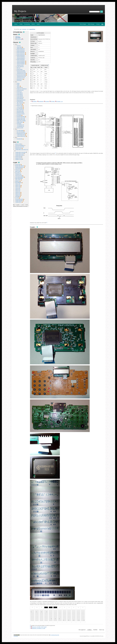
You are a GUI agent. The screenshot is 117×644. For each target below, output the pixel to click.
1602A (18, 83)
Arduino (16, 24)
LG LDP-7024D (20, 130)
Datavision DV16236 (21, 100)
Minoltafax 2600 (20, 111)
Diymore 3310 (18, 174)
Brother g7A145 (20, 65)
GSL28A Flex (20, 139)
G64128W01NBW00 (20, 177)
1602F (18, 85)
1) (48, 65)
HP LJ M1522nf (20, 103)
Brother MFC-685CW (20, 166)
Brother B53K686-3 (21, 61)
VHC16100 (19, 80)
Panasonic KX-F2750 (20, 147)
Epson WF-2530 (19, 176)
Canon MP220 (20, 94)
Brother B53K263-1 (21, 50)
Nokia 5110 (18, 192)
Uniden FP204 (18, 158)
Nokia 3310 (18, 191)
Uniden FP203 (18, 156)
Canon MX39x (18, 169)
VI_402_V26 (19, 39)
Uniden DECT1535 (21, 135)
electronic (24, 29)
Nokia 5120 (18, 194)
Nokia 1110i (18, 185)
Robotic (33, 24)
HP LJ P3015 (18, 180)
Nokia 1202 (18, 187)
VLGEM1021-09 (20, 125)
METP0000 (18, 38)
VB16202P (19, 124)
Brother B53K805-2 (21, 62)
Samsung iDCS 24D (21, 118)
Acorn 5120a (18, 164)
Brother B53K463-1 (21, 57)
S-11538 (17, 198)
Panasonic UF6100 (21, 114)
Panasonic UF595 (20, 112)
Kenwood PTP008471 (20, 145)
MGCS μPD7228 (20, 110)
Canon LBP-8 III (20, 67)
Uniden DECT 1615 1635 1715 (22, 150)
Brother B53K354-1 (21, 54)
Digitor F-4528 (18, 144)
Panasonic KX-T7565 (21, 72)
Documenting (27, 24)
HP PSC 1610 (20, 105)
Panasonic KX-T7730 (21, 73)
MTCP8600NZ (18, 182)
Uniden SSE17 (18, 202)
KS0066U (35, 101)
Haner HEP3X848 (19, 178)
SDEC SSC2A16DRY (21, 121)
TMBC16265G (20, 122)
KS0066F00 (41, 101)
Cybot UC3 (18, 170)
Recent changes (83, 24)
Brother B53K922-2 (20, 167)
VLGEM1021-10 (20, 126)
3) (47, 222)
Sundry (38, 24)
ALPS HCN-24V (20, 90)
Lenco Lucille (20, 107)
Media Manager (91, 24)
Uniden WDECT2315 (21, 136)
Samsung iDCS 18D (21, 119)
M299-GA (17, 181)
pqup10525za (32, 29)
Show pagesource (82, 630)
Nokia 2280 (18, 188)
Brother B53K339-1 (21, 53)
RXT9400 (17, 196)
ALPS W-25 (19, 92)
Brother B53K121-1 (21, 48)
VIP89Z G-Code (19, 159)
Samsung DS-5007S (21, 116)
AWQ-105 (18, 36)
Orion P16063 (20, 69)
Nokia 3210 (18, 189)
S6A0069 (47, 101)
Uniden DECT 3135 (20, 154)
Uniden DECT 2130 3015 (21, 152)
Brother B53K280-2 (21, 51)
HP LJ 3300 (19, 104)
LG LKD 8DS (20, 108)
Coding (21, 24)
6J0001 (18, 86)
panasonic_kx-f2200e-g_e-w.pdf (39, 628)
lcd (28, 29)
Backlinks (95, 630)
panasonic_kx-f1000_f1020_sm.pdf (39, 627)
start (20, 29)
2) (55, 153)
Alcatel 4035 (19, 87)
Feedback (90, 630)
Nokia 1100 (18, 184)
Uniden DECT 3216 (20, 155)
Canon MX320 (20, 97)
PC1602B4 (19, 115)
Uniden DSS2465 (19, 201)
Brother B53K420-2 (21, 55)
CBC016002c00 (20, 98)
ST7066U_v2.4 (60, 101)
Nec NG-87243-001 (21, 132)
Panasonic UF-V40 (21, 78)
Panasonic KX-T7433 (21, 133)
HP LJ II (19, 68)
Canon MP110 (20, 93)
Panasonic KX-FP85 (21, 71)
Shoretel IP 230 (18, 148)
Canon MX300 (20, 96)
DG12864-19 (18, 173)
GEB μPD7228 (20, 101)
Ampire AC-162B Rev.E (22, 89)
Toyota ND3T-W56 (19, 199)
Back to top (102, 630)
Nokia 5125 (18, 195)
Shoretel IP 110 (20, 79)
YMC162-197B (20, 128)
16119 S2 (19, 46)
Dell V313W (18, 171)
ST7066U (53, 101)
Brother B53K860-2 (21, 64)
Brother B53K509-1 (21, 59)
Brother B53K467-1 (21, 58)
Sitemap (98, 24)
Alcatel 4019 (19, 47)
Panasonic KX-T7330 (21, 75)
